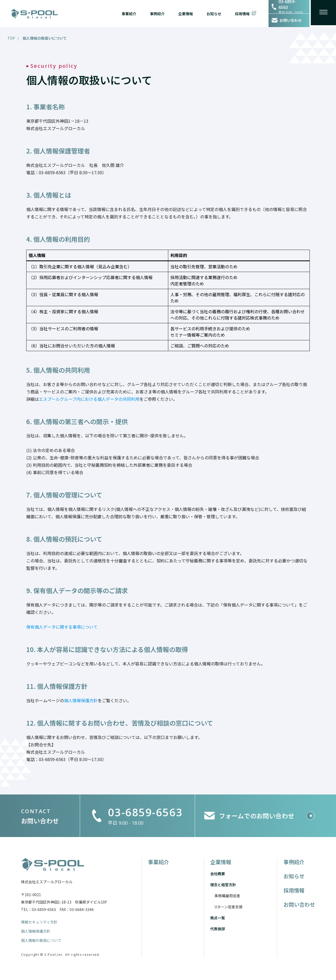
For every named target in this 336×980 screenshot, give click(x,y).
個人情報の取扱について (41, 941)
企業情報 (182, 13)
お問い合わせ (299, 904)
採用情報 (239, 13)
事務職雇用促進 (227, 896)
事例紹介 (154, 13)
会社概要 (218, 874)
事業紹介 (126, 13)
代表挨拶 (218, 929)
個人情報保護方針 (36, 932)
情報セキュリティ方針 (39, 922)
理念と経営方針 (223, 885)
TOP (11, 38)
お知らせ (211, 13)
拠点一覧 (218, 918)
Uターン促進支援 (229, 907)
